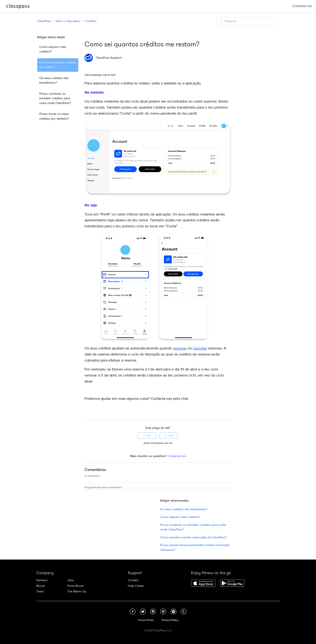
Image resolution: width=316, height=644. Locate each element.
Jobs (71, 580)
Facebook (133, 612)
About (40, 586)
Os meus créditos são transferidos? (54, 80)
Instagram (153, 612)
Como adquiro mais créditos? (53, 49)
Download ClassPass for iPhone (203, 583)
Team (40, 591)
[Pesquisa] (248, 21)
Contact (133, 580)
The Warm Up (77, 591)
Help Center (136, 586)
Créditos (91, 21)
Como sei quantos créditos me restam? (58, 65)
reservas (180, 348)
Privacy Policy (170, 620)
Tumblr (184, 612)
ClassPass (18, 7)
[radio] (147, 436)
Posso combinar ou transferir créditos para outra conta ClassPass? (55, 98)
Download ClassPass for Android (232, 583)
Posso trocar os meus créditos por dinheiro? (54, 116)
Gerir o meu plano (68, 21)
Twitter (143, 612)
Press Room (75, 586)
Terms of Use (146, 620)
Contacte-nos (302, 6)
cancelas (200, 348)
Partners (42, 580)
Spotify (173, 612)
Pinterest (163, 612)
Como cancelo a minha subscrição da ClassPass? (193, 537)
